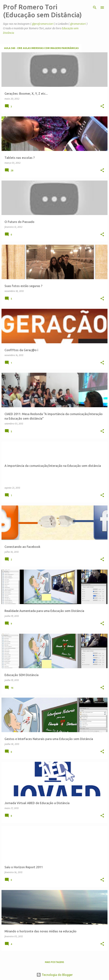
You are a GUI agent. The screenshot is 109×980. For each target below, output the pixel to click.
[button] (102, 106)
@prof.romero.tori (43, 24)
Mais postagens (54, 962)
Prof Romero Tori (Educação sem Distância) (42, 11)
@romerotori (78, 24)
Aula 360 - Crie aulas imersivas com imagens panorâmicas (41, 48)
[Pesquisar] (95, 7)
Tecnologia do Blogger (55, 975)
